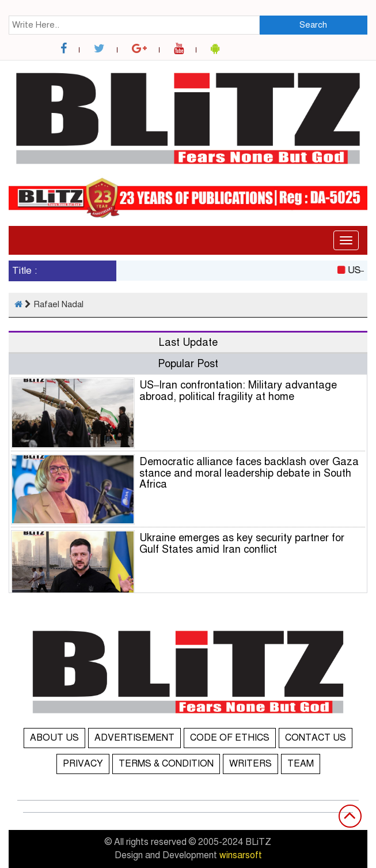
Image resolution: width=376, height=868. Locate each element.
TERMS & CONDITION (166, 764)
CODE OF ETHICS (230, 738)
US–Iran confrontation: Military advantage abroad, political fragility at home (238, 391)
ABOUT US (54, 738)
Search (313, 25)
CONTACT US (316, 738)
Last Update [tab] (188, 342)
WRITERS (250, 764)
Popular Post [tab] (188, 364)
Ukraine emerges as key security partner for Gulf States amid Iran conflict (242, 544)
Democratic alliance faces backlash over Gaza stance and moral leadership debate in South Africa (249, 473)
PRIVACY (83, 764)
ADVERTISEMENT (134, 738)
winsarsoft (241, 855)
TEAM (301, 764)
